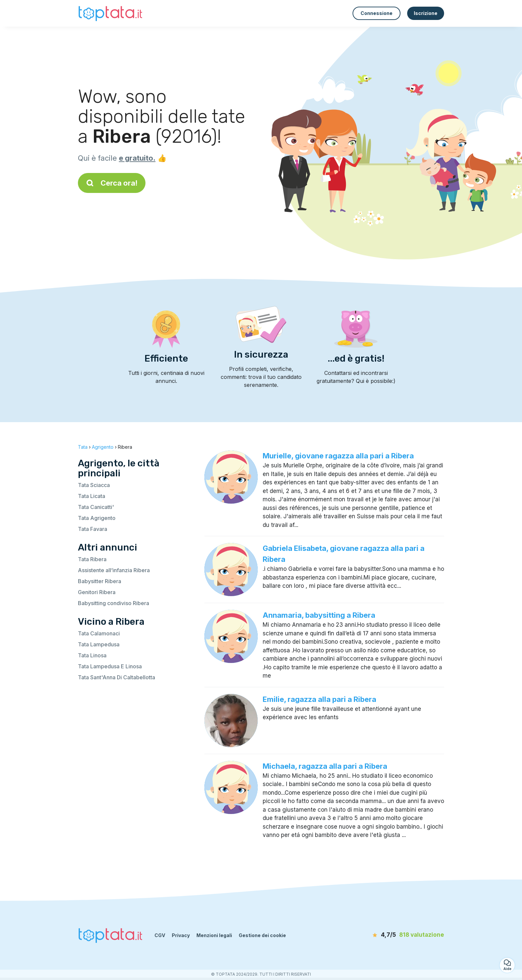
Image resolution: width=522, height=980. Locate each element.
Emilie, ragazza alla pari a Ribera (319, 699)
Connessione (377, 13)
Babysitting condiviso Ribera (114, 603)
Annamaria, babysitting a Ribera (319, 615)
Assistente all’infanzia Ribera (114, 570)
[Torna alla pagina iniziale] (111, 13)
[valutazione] (406, 935)
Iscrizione (426, 13)
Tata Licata (92, 496)
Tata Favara (93, 529)
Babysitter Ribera (100, 581)
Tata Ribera (92, 559)
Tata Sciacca (94, 485)
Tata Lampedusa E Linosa (110, 666)
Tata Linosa (92, 655)
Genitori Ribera (97, 592)
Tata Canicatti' (96, 507)
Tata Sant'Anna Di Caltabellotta (117, 677)
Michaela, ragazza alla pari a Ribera (325, 766)
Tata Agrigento (97, 518)
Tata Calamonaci (99, 633)
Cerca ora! (112, 183)
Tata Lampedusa (99, 644)
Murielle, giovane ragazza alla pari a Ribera (338, 456)
